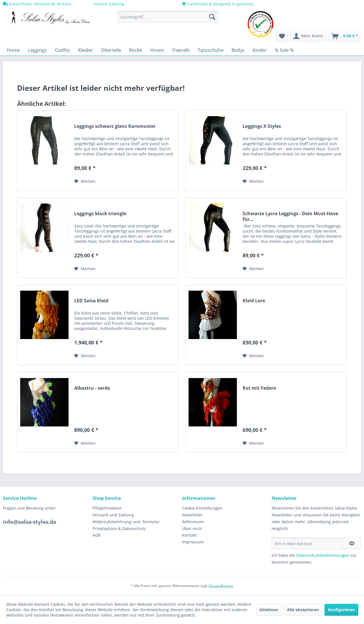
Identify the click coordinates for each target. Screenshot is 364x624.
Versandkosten (221, 586)
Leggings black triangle (100, 214)
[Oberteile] (111, 50)
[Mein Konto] (308, 36)
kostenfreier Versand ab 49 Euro (37, 4)
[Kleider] (85, 50)
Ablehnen (269, 610)
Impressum (193, 542)
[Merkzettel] (282, 36)
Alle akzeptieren (303, 610)
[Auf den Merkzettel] (85, 181)
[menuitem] (168, 17)
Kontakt (189, 535)
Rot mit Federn (259, 388)
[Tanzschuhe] (211, 50)
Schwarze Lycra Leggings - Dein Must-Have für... (290, 216)
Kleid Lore (254, 301)
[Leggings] (37, 50)
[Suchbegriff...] (168, 17)
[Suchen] (212, 17)
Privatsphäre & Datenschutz (119, 528)
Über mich (192, 528)
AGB (96, 535)
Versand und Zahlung (113, 515)
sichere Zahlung (108, 4)
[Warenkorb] (345, 36)
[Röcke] (136, 50)
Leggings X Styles (262, 126)
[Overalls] (181, 50)
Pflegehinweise (107, 508)
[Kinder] (260, 50)
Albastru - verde (92, 388)
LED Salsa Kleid (91, 301)
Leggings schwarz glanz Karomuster (115, 126)
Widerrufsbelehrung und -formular (126, 522)
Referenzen (193, 522)
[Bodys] (238, 50)
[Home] (13, 50)
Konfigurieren (341, 610)
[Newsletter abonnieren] (352, 543)
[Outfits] (62, 50)
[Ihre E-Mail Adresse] (307, 543)
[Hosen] (157, 50)
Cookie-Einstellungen (202, 508)
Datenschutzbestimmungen (323, 555)
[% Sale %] (284, 50)
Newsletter (192, 515)
